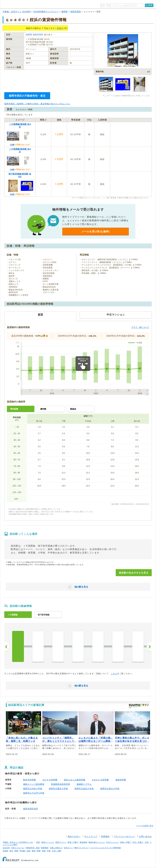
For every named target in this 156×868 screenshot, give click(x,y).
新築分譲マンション (97, 842)
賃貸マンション (48, 842)
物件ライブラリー (82, 848)
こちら (114, 674)
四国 (44, 851)
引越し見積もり (56, 848)
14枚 (12, 145)
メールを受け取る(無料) (96, 231)
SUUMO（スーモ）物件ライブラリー (25, 5)
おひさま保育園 (50, 780)
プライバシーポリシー (124, 836)
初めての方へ (74, 836)
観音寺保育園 (29, 780)
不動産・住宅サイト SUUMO (17, 12)
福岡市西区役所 (31, 809)
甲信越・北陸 (25, 851)
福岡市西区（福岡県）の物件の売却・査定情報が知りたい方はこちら (37, 104)
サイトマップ (91, 836)
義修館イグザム (84, 784)
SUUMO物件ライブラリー (46, 12)
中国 (49, 851)
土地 (146, 842)
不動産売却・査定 (33, 848)
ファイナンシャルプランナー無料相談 (105, 848)
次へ (149, 647)
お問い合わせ (145, 836)
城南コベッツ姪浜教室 (34, 784)
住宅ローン (68, 848)
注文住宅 (6, 848)
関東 (16, 851)
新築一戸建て (126, 842)
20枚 (12, 194)
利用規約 (105, 836)
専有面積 (14, 409)
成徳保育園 (121, 780)
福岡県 (64, 12)
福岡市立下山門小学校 (34, 793)
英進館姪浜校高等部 (61, 784)
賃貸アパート (61, 842)
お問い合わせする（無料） (131, 130)
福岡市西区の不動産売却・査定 (27, 96)
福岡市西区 (76, 12)
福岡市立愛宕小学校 (58, 789)
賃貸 (59, 28)
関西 (39, 851)
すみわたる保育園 (100, 780)
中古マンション (112, 842)
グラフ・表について (140, 327)
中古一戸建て (138, 842)
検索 (150, 5)
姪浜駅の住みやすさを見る (134, 573)
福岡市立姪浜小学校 (84, 789)
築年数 (43, 409)
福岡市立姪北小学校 (110, 789)
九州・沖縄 (56, 851)
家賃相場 (83, 842)
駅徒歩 (73, 409)
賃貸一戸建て (73, 842)
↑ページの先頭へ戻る (145, 826)
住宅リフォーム (18, 848)
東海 (34, 851)
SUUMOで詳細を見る (131, 139)
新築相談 (45, 848)
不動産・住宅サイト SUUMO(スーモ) (18, 842)
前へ (7, 647)
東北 (11, 851)
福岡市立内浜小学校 (33, 789)
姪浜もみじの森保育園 (75, 780)
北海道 (5, 851)
